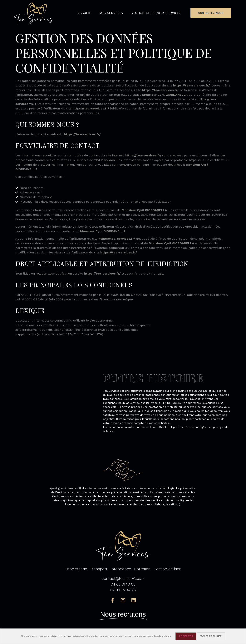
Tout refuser (211, 636)
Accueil (84, 13)
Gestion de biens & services (156, 13)
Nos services (111, 13)
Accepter (186, 636)
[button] (211, 13)
